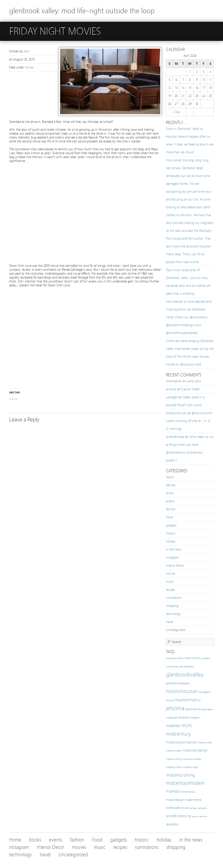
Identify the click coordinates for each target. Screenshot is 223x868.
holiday (171, 541)
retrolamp (203, 808)
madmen (173, 726)
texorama (172, 824)
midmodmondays (188, 792)
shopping (172, 606)
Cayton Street (191, 389)
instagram (172, 558)
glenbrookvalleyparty (178, 683)
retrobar (194, 808)
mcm (187, 725)
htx (199, 700)
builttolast (206, 658)
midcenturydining (174, 759)
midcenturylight (190, 767)
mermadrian (174, 381)
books (170, 477)
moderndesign (175, 800)
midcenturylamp (174, 767)
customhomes (172, 667)
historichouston (182, 691)
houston (170, 700)
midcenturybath (174, 751)
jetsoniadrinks (193, 709)
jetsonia (175, 708)
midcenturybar (205, 743)
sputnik (195, 816)
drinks (170, 493)
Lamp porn (194, 381)
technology (173, 614)
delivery (171, 485)
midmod (172, 791)
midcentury (178, 734)
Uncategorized (176, 630)
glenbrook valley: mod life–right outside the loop (82, 11)
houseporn (205, 692)
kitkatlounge (171, 718)
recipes (171, 590)
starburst (203, 816)
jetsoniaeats (207, 709)
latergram (195, 718)
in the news (174, 549)
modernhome (193, 800)
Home (15, 840)
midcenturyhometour (192, 759)
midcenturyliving (180, 775)
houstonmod (186, 700)
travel (170, 622)
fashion (171, 509)
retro (187, 808)
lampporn (184, 717)
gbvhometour (187, 666)
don (27, 51)
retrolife (171, 816)
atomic (181, 658)
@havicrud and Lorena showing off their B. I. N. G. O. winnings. (189, 421)
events (170, 501)
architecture (171, 658)
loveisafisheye (175, 437)
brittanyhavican (176, 413)
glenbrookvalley (185, 674)
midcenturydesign (195, 750)
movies (29, 67)
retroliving (184, 816)
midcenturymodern (185, 783)
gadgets (171, 525)
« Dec (176, 112)
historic (171, 533)
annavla (171, 389)
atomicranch (193, 658)
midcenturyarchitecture (181, 742)
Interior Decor (175, 566)
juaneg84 (172, 397)
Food (169, 517)
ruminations (174, 598)
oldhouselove (175, 808)
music (170, 582)
